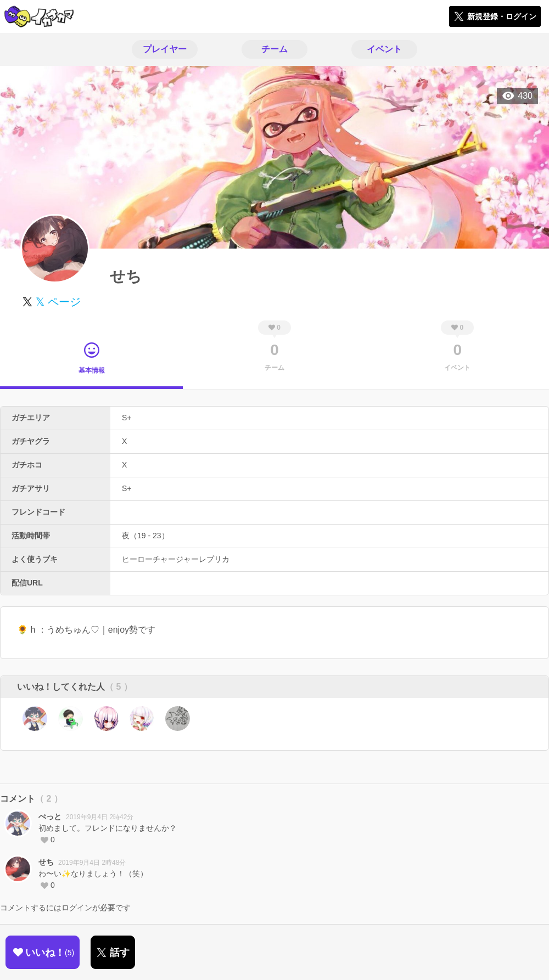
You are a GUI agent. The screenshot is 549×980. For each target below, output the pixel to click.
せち (46, 862)
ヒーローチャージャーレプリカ (176, 559)
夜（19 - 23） (145, 536)
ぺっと (50, 816)
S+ (127, 418)
